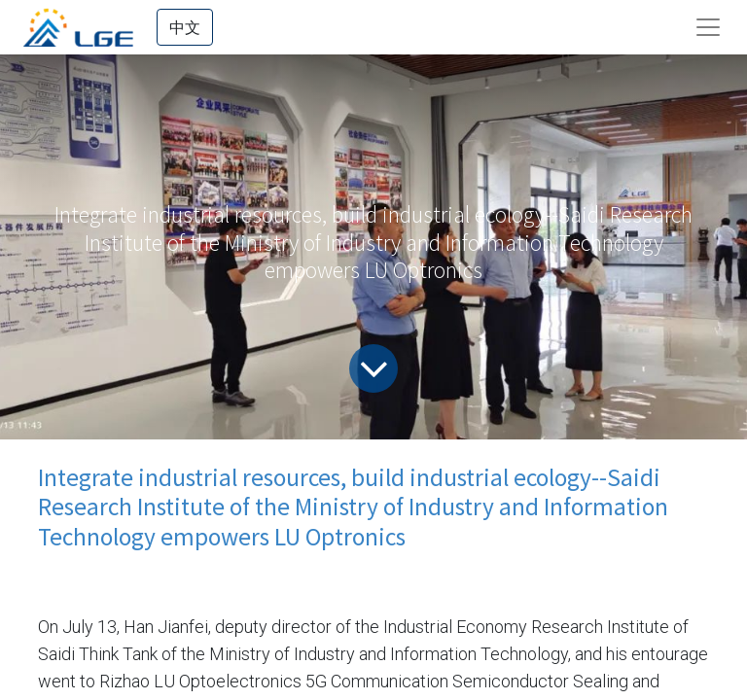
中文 (185, 27)
